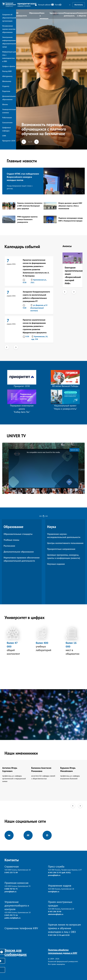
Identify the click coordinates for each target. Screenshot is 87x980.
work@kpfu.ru (54, 892)
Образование (34, 13)
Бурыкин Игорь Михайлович (68, 769)
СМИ (4, 136)
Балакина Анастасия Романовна (41, 769)
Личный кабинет (42, 5)
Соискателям (7, 122)
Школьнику (7, 81)
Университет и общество (82, 14)
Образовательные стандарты (18, 534)
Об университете (21, 14)
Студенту (6, 86)
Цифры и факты (9, 66)
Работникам (7, 118)
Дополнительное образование (19, 552)
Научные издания (56, 564)
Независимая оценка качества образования (9, 29)
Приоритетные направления (61, 549)
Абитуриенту (7, 76)
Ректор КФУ (7, 71)
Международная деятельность (71, 14)
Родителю (6, 91)
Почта (54, 5)
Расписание (9, 546)
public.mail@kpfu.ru (13, 918)
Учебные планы (11, 540)
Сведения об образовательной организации (9, 18)
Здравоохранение (57, 13)
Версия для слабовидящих (16, 952)
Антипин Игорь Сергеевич (10, 769)
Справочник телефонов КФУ (21, 928)
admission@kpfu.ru (56, 914)
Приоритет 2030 (9, 141)
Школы (5, 104)
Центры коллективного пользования (65, 543)
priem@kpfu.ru (10, 892)
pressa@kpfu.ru (54, 875)
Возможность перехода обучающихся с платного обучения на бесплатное (44, 129)
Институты (79, 5)
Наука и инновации (44, 15)
